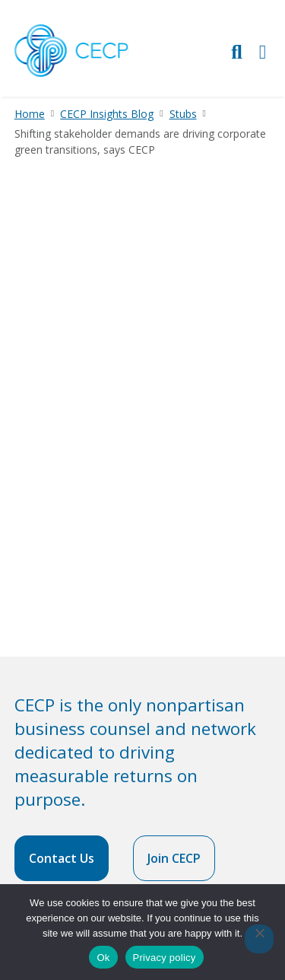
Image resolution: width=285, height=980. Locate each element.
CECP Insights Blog (107, 114)
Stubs (183, 114)
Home (30, 114)
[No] (259, 939)
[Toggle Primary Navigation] (263, 51)
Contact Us (62, 858)
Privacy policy (165, 958)
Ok (103, 958)
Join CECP (174, 858)
